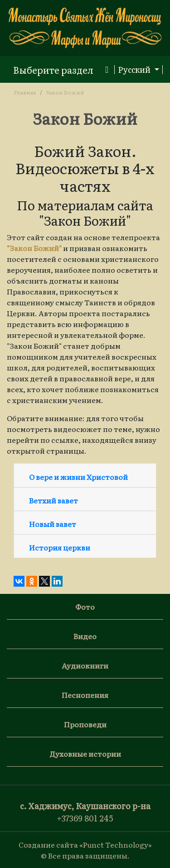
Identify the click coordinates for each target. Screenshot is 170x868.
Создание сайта (48, 844)
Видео (85, 636)
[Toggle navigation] (61, 70)
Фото (85, 607)
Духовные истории (85, 754)
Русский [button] (135, 69)
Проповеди (85, 724)
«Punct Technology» (116, 844)
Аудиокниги (85, 665)
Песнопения (85, 695)
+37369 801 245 (85, 818)
